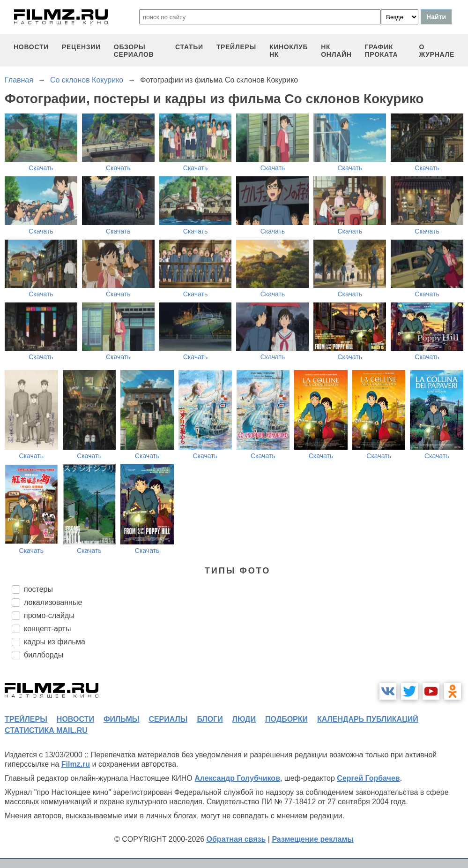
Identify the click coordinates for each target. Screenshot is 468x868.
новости (31, 47)
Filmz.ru (76, 764)
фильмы (121, 719)
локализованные (53, 602)
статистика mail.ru (46, 730)
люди (244, 719)
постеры (38, 589)
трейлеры (236, 47)
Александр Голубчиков (237, 778)
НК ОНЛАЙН (336, 51)
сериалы (168, 719)
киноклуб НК (289, 51)
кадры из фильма (55, 642)
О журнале (437, 51)
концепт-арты (47, 629)
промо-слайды (49, 615)
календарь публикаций (368, 719)
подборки (286, 719)
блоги (210, 719)
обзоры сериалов (134, 51)
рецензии (81, 47)
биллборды (44, 655)
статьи (189, 47)
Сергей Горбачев (368, 778)
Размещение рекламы (313, 839)
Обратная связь (236, 839)
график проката (382, 51)
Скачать (41, 168)
